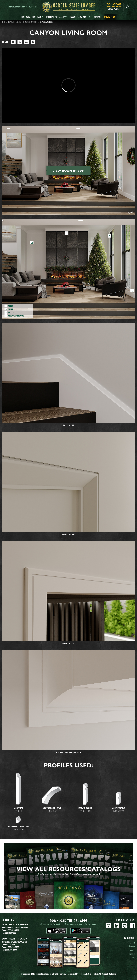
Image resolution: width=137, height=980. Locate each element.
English (132, 943)
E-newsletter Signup (17, 7)
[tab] (32, 17)
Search (127, 7)
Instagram (108, 926)
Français (132, 950)
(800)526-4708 (13, 930)
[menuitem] (115, 7)
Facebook (133, 926)
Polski (133, 957)
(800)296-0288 (13, 947)
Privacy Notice (86, 974)
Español (132, 946)
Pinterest (125, 926)
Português (131, 954)
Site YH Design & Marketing (105, 974)
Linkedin (117, 926)
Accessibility (73, 974)
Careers (33, 7)
